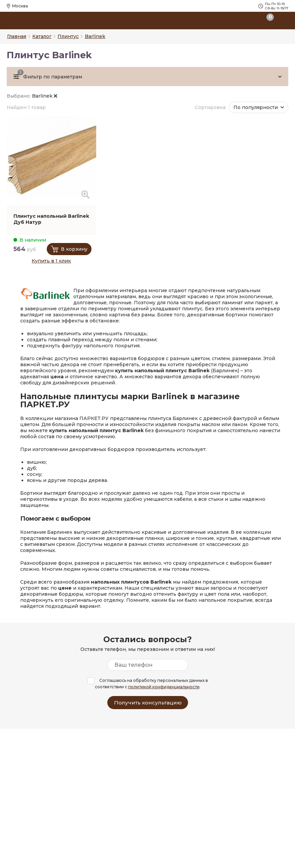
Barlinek (45, 96)
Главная (17, 36)
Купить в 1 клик (51, 261)
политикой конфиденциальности (164, 687)
